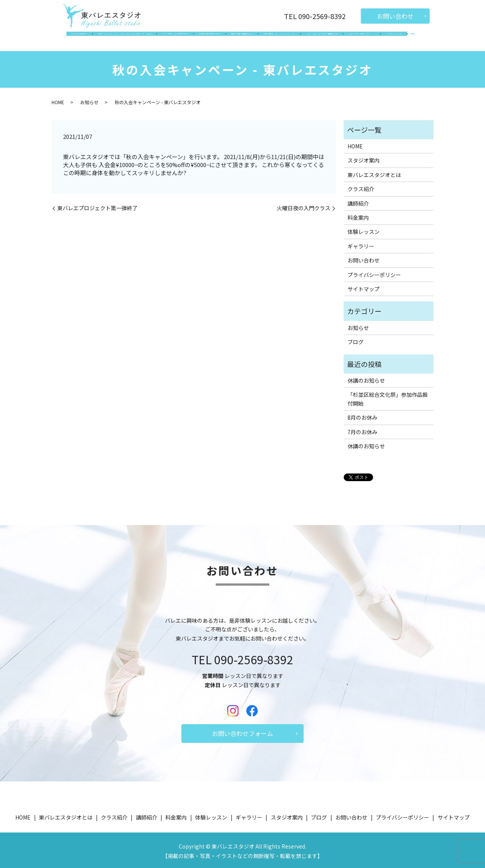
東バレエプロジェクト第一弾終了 (97, 206)
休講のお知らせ (366, 378)
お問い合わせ (395, 16)
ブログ (386, 40)
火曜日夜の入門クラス (304, 206)
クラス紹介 (179, 40)
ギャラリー (356, 40)
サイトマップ (364, 287)
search (404, 40)
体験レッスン (277, 40)
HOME (88, 40)
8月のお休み (362, 415)
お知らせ (89, 100)
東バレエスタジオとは (131, 40)
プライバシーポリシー (374, 272)
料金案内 (242, 40)
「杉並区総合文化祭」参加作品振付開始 (388, 397)
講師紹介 (212, 40)
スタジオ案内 (318, 40)
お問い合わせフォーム (242, 731)
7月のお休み (362, 430)
